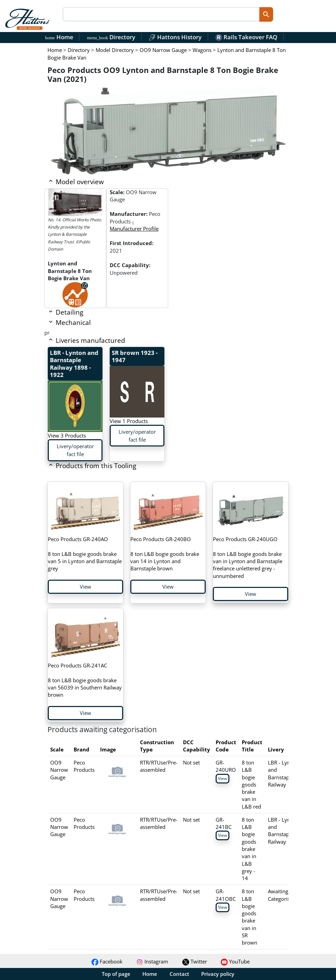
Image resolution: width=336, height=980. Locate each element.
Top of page (116, 974)
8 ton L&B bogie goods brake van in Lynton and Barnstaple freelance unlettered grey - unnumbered (248, 557)
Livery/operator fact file (75, 450)
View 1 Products (129, 421)
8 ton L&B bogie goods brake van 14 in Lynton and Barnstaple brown (165, 554)
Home (59, 37)
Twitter (195, 961)
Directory (111, 37)
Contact (179, 974)
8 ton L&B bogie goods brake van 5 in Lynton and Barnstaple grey (85, 554)
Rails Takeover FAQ (246, 37)
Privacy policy (218, 974)
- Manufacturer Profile (134, 225)
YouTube (235, 961)
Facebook (107, 961)
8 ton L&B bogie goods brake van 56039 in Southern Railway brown (85, 680)
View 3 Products (67, 435)
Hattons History (175, 37)
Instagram (152, 961)
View (85, 587)
